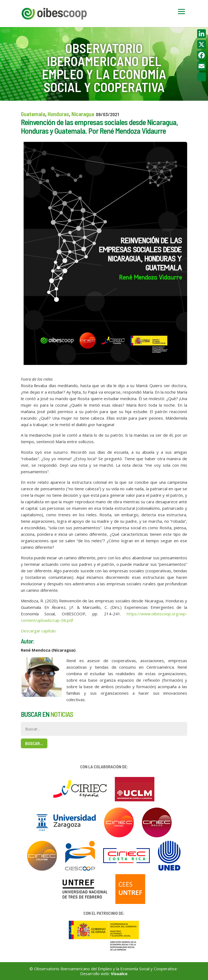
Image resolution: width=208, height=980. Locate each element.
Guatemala (33, 114)
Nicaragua (83, 114)
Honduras (58, 114)
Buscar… (34, 743)
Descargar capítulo (38, 631)
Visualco (119, 974)
